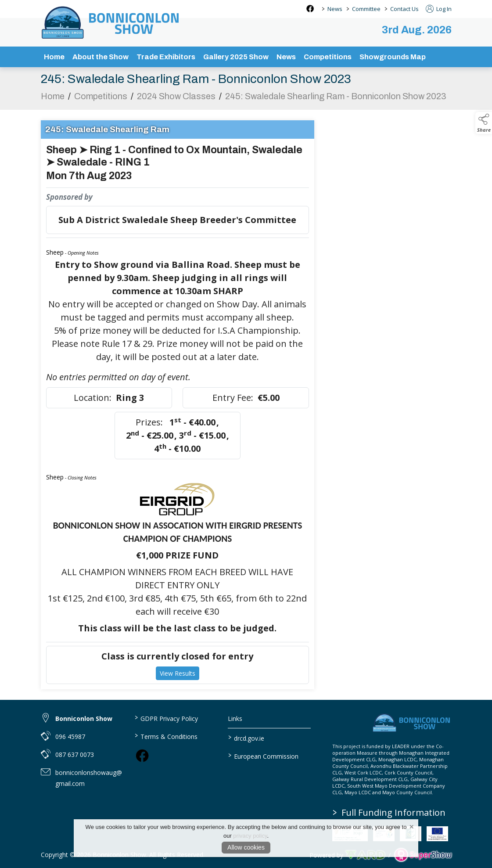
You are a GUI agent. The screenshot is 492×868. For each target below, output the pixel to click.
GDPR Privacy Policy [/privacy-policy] (166, 718)
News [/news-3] (286, 57)
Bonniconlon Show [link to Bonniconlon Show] (84, 719)
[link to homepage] (111, 22)
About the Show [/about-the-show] (101, 57)
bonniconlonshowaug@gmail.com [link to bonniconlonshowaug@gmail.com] (89, 778)
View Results (178, 676)
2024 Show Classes (176, 99)
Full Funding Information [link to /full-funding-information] (389, 812)
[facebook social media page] (310, 9)
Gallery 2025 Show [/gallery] (236, 57)
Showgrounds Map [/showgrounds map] (393, 57)
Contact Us (404, 9)
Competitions (101, 99)
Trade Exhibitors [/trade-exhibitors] (166, 57)
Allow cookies (246, 847)
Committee (366, 9)
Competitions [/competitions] (328, 57)
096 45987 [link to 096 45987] (70, 737)
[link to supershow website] (423, 855)
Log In (439, 9)
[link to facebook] (142, 756)
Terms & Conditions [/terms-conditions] (166, 736)
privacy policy (250, 836)
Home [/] (54, 57)
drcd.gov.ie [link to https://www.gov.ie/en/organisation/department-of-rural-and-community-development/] (246, 738)
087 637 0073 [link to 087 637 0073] (75, 755)
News (335, 9)
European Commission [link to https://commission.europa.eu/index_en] (263, 756)
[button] (484, 123)
